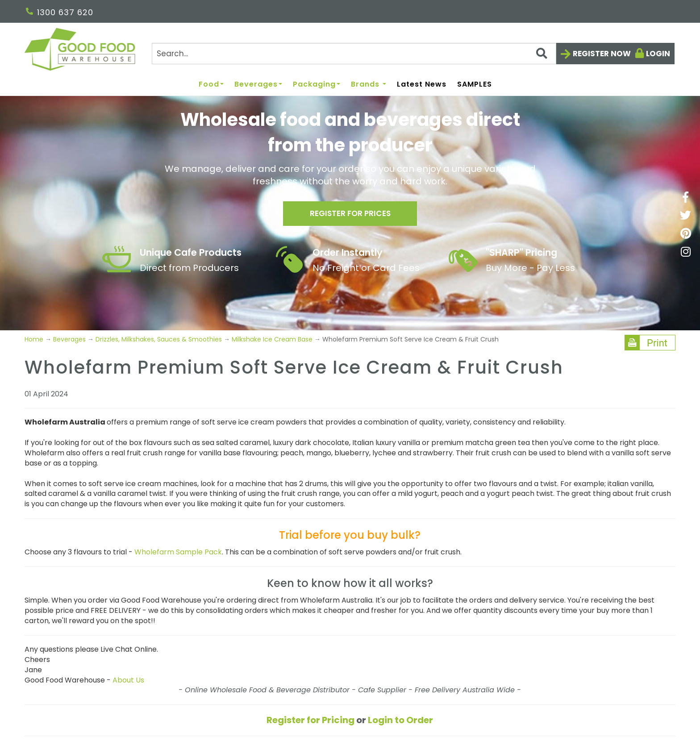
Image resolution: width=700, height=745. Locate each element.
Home (35, 339)
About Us (128, 680)
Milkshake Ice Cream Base (272, 339)
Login (658, 54)
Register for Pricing (310, 720)
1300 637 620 (60, 12)
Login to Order (400, 720)
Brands (369, 85)
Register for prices (350, 215)
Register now (602, 54)
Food (211, 85)
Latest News (422, 85)
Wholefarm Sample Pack (178, 552)
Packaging (317, 85)
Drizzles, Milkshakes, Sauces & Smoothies (159, 339)
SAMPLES (475, 85)
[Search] (354, 54)
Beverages (258, 85)
